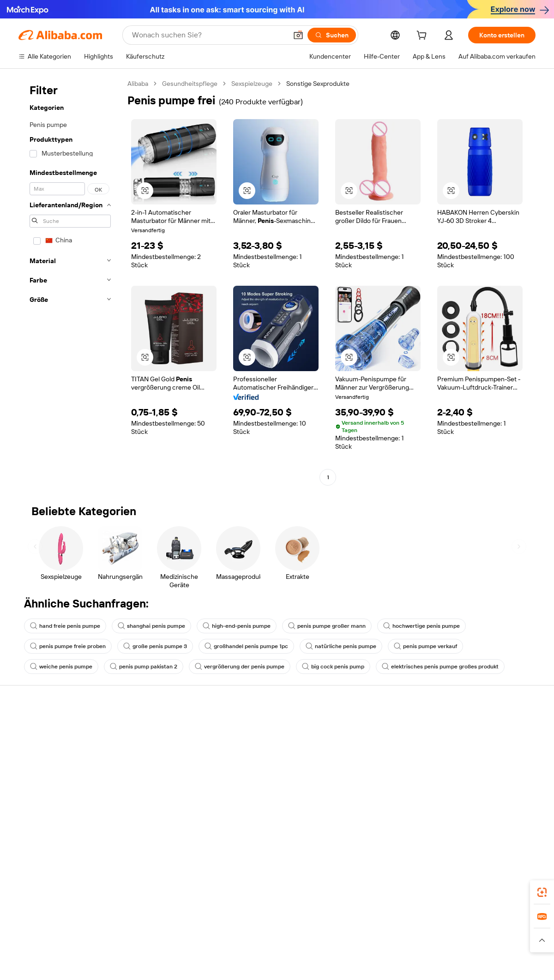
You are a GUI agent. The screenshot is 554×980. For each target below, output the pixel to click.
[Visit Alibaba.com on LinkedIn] (461, 817)
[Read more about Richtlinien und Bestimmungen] (79, 944)
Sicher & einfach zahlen (158, 727)
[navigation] (70, 282)
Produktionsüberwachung (162, 798)
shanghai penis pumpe (151, 626)
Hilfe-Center (36, 727)
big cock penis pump (333, 667)
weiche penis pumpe (61, 667)
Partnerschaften (361, 790)
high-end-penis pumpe (237, 626)
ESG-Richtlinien (466, 745)
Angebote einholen (258, 738)
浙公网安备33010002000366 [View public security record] (408, 962)
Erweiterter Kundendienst (162, 780)
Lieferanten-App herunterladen (382, 808)
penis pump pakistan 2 (144, 667)
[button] (298, 35)
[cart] (423, 36)
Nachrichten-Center (473, 763)
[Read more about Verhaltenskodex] (495, 944)
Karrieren (456, 780)
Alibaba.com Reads (258, 799)
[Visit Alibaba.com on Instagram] (489, 817)
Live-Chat (33, 745)
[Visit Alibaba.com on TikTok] (517, 817)
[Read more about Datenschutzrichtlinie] (360, 944)
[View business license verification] (357, 962)
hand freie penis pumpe (65, 626)
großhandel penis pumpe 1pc (246, 646)
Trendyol (380, 931)
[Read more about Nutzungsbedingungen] (431, 944)
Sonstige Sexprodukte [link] (318, 84)
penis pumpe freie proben (68, 646)
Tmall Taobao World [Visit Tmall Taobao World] (211, 931)
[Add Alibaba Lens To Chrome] (164, 890)
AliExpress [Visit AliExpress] (125, 931)
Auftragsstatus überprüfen (57, 763)
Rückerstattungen (45, 780)
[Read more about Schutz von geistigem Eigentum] (277, 944)
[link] (542, 892)
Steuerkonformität (257, 781)
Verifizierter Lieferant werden (379, 773)
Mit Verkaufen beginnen (371, 738)
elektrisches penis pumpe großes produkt (440, 667)
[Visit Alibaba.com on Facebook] (447, 817)
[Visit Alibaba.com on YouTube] (503, 817)
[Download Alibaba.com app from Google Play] (504, 890)
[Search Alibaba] (209, 35)
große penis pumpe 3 (155, 646)
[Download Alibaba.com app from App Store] (436, 890)
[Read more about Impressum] (146, 944)
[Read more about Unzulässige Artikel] (197, 944)
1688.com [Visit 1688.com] (162, 931)
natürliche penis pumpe (341, 646)
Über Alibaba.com (469, 727)
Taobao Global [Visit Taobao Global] (320, 931)
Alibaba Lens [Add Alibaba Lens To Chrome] (38, 890)
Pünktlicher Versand (154, 763)
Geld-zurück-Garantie (156, 745)
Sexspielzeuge (252, 84)
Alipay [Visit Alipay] (256, 931)
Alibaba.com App (373, 890)
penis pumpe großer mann (327, 626)
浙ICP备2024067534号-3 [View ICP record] (500, 962)
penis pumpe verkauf (425, 646)
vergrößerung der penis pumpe (240, 667)
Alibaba (138, 84)
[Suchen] (332, 35)
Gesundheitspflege (190, 84)
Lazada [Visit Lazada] (282, 931)
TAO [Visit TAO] (354, 931)
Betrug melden (40, 798)
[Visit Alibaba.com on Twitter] (475, 817)
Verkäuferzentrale (363, 755)
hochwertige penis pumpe (422, 626)
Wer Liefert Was (423, 931)
